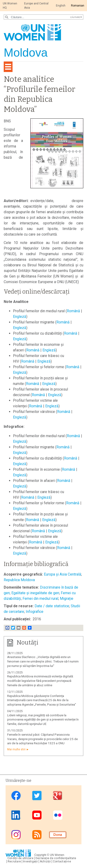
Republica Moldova (19, 580)
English (61, 6)
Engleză (20, 317)
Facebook (16, 796)
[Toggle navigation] (8, 67)
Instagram (16, 835)
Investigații (30, 861)
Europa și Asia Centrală (63, 574)
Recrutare (14, 861)
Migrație (67, 599)
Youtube (37, 815)
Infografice (35, 612)
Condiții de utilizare (20, 858)
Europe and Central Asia (36, 6)
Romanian (78, 6)
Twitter (37, 796)
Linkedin (16, 815)
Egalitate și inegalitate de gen (35, 593)
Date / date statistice (52, 606)
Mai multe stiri (16, 749)
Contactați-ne (62, 861)
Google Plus (58, 796)
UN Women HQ (10, 6)
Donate (58, 835)
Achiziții (45, 861)
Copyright (40, 855)
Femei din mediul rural (40, 599)
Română (73, 311)
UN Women (57, 855)
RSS (37, 835)
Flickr (58, 815)
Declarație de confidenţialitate (56, 858)
